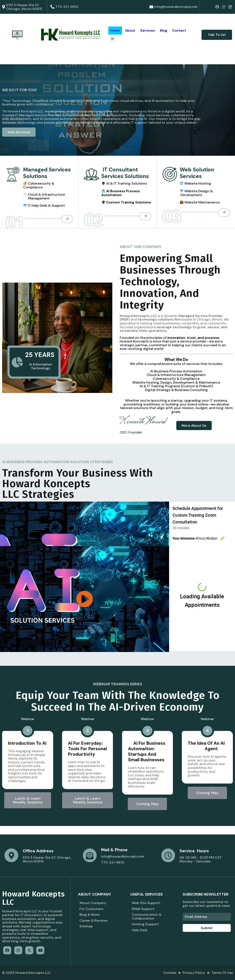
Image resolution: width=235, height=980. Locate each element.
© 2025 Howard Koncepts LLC (26, 973)
